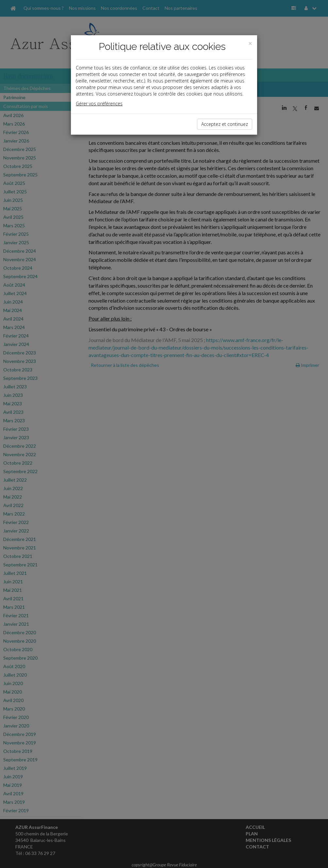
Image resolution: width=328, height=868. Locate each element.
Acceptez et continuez (225, 124)
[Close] (250, 44)
